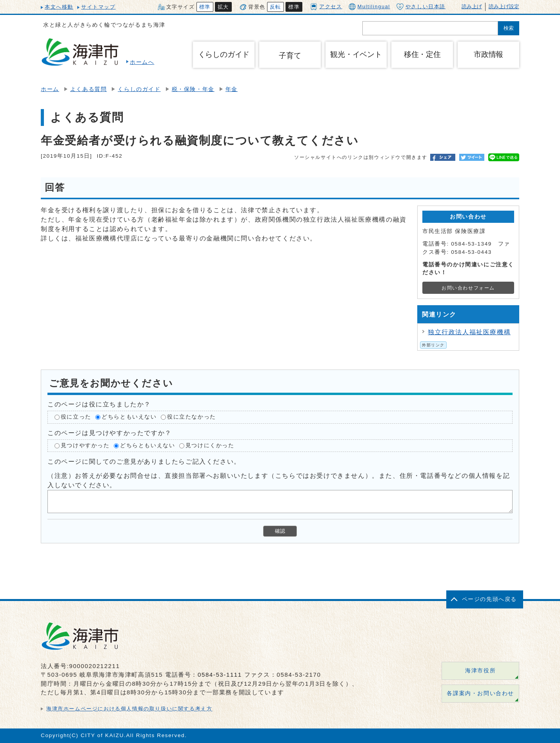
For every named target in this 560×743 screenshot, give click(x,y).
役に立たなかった (192, 417)
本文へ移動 (59, 7)
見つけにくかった (210, 445)
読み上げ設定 (504, 6)
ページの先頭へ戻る (489, 599)
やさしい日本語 (421, 7)
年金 (232, 89)
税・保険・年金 (193, 89)
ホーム (50, 89)
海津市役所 (480, 671)
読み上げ (472, 6)
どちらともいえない (129, 417)
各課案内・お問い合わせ (480, 693)
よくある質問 (89, 89)
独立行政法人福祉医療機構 (469, 332)
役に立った (76, 417)
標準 (205, 7)
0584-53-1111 (220, 675)
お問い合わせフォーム (468, 288)
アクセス (326, 6)
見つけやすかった (85, 445)
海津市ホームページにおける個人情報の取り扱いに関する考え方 (129, 709)
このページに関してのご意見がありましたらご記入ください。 (144, 462)
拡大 (223, 7)
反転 (275, 7)
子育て (290, 56)
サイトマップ (98, 7)
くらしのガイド (139, 89)
